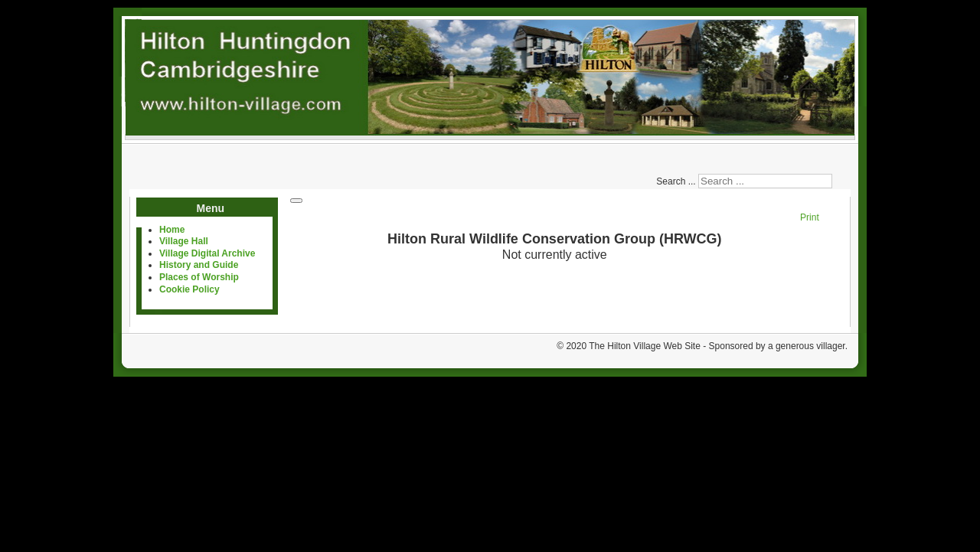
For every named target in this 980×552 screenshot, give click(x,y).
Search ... (676, 181)
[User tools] (296, 201)
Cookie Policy (189, 289)
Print (810, 217)
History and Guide (199, 265)
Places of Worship (199, 277)
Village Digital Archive (207, 253)
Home (172, 230)
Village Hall (184, 241)
